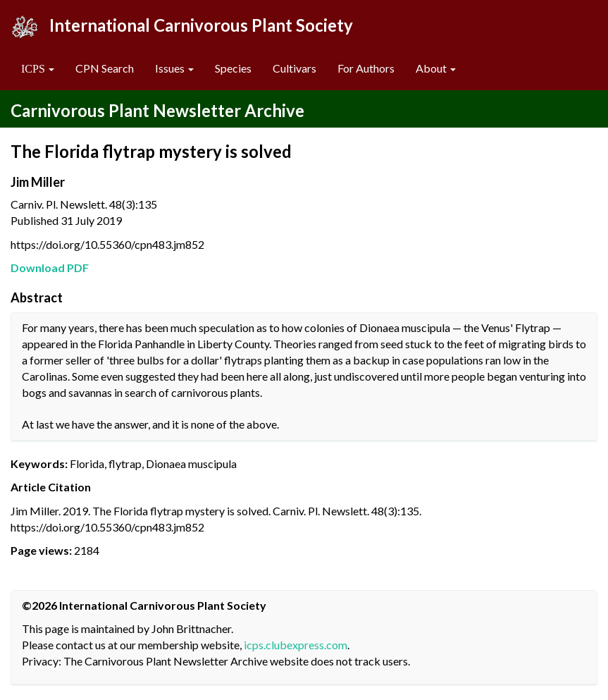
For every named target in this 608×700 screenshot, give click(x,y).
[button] (38, 69)
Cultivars (294, 68)
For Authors (366, 68)
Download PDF (50, 268)
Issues (174, 68)
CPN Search (105, 68)
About (436, 68)
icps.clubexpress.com (296, 645)
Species (233, 68)
